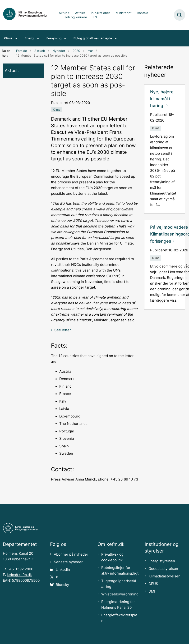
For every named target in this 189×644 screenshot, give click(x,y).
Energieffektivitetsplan (119, 618)
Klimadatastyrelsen (164, 576)
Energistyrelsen (162, 561)
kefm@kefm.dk (19, 575)
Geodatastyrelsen (163, 569)
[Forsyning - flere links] (64, 38)
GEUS (153, 584)
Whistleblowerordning (120, 594)
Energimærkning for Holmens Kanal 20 (118, 605)
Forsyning (54, 38)
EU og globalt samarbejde (93, 38)
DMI (152, 591)
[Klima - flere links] (15, 38)
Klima (8, 38)
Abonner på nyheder (71, 554)
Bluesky (62, 585)
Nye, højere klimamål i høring (162, 99)
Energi (30, 38)
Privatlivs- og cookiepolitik (112, 557)
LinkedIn (63, 570)
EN (95, 17)
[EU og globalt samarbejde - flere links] (115, 38)
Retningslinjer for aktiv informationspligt (120, 571)
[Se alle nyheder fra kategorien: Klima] (57, 110)
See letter (63, 330)
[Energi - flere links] (37, 38)
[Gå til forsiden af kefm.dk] (28, 15)
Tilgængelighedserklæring (119, 584)
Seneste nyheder (68, 562)
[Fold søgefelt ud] (180, 15)
